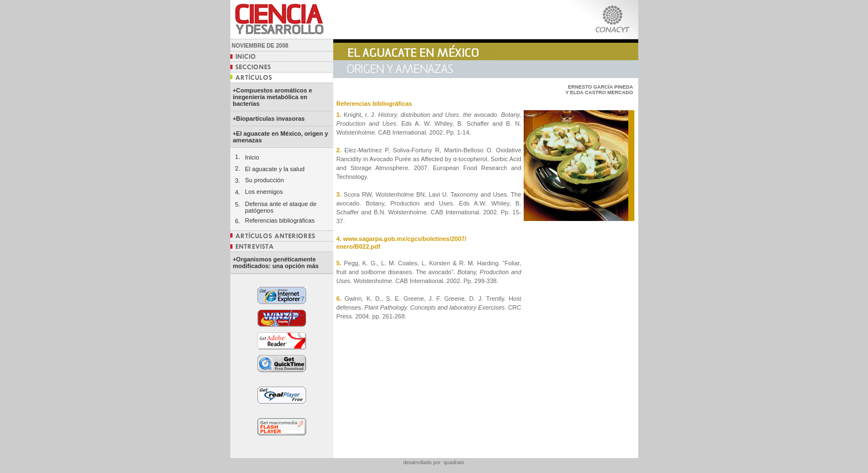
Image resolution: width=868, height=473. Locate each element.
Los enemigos (264, 192)
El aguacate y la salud (275, 169)
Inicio (252, 157)
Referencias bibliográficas (280, 220)
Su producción (265, 180)
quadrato (454, 462)
